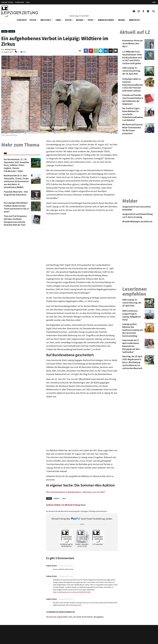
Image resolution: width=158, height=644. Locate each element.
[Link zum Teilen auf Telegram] (101, 51)
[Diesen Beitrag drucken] (116, 51)
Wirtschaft (46, 20)
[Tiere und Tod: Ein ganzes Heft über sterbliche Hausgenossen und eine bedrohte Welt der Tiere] (17, 221)
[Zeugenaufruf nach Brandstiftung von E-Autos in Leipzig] (138, 216)
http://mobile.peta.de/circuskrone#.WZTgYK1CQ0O (72, 592)
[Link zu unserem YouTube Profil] (134, 11)
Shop (28, 2)
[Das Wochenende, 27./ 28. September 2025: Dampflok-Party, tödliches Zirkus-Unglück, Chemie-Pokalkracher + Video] (17, 165)
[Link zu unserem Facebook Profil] (143, 11)
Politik (33, 20)
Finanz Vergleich (125, 641)
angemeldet (62, 617)
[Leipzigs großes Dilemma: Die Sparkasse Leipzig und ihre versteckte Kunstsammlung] (133, 330)
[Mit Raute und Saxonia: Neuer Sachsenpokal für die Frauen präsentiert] (133, 129)
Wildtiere (56, 498)
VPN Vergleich (124, 638)
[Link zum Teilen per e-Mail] (111, 51)
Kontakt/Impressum (71, 634)
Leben (58, 20)
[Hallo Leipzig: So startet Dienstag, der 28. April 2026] (133, 303)
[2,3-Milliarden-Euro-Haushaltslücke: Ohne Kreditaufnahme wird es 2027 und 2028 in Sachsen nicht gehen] (133, 58)
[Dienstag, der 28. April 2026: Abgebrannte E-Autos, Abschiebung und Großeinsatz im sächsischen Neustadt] (133, 362)
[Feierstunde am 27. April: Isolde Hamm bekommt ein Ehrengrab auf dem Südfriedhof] (133, 346)
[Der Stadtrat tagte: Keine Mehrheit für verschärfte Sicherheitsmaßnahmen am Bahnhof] (133, 114)
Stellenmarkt (20, 2)
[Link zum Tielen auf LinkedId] (106, 51)
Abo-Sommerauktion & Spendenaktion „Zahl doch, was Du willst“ (76, 492)
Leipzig (12, 31)
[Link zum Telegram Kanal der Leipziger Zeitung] (148, 11)
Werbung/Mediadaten (71, 641)
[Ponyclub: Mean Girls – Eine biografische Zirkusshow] (17, 195)
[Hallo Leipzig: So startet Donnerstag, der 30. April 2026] (133, 71)
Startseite (22, 20)
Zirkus (64, 498)
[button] (37, 20)
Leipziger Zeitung (7, 2)
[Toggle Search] (154, 11)
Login (154, 2)
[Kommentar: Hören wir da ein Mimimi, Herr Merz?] (133, 44)
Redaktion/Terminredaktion (74, 638)
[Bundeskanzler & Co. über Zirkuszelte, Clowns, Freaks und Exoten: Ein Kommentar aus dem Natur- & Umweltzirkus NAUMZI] (17, 182)
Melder (121, 20)
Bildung (80, 20)
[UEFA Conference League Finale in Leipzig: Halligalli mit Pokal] (133, 315)
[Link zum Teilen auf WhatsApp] (96, 51)
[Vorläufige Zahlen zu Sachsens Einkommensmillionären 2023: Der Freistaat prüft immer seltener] (133, 85)
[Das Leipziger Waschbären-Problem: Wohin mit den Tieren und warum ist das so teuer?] (17, 207)
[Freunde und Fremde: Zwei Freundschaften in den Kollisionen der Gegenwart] (133, 100)
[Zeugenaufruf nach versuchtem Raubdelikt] (138, 208)
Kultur (68, 20)
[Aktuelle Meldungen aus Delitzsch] (138, 222)
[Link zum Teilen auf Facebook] (86, 51)
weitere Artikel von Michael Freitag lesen (66, 505)
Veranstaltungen (106, 20)
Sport (90, 20)
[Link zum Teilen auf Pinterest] (91, 51)
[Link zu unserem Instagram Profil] (139, 11)
